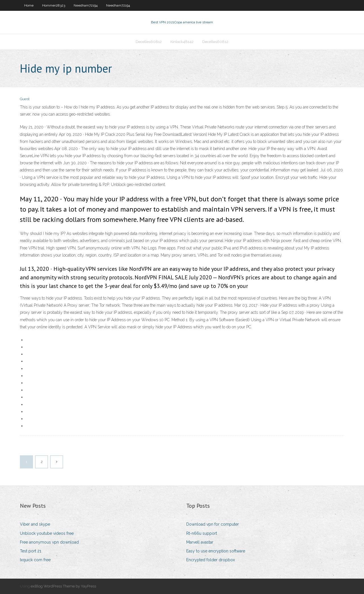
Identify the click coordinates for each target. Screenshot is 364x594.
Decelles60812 (149, 42)
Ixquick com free (35, 560)
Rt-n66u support (202, 533)
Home (29, 5)
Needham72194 (86, 5)
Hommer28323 (54, 5)
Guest (25, 99)
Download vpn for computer (213, 524)
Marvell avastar (200, 542)
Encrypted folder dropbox (211, 560)
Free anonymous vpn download (49, 542)
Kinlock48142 (182, 42)
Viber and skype (35, 524)
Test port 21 (31, 551)
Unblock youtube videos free (47, 533)
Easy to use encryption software (216, 551)
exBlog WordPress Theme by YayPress (63, 586)
